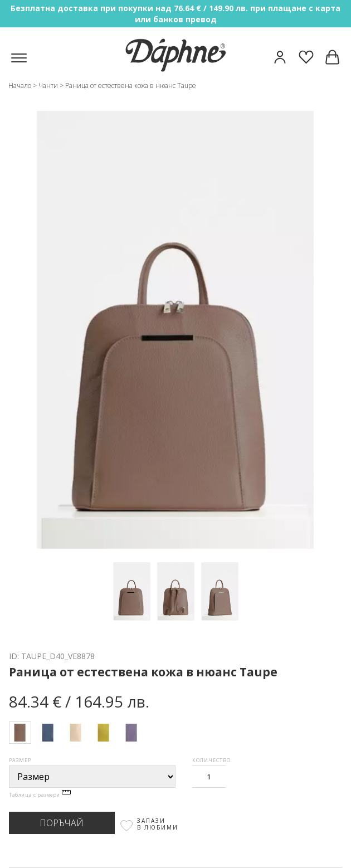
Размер (20, 760)
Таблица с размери (40, 795)
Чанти (48, 86)
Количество (211, 760)
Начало (20, 86)
